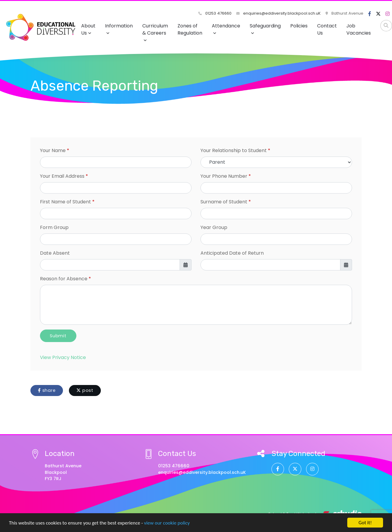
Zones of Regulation (190, 29)
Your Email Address (62, 176)
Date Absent (55, 253)
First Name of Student (65, 202)
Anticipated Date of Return (232, 253)
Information (119, 29)
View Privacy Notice (63, 357)
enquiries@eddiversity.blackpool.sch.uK (278, 13)
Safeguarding (265, 29)
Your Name (53, 150)
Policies (299, 26)
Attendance (226, 29)
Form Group (54, 227)
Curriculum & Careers (155, 32)
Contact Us (327, 29)
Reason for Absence (64, 279)
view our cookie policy (167, 523)
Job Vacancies (359, 29)
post (85, 390)
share (47, 390)
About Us (88, 29)
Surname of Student (224, 202)
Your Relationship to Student (234, 150)
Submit (58, 336)
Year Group (214, 227)
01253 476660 (215, 13)
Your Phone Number (224, 176)
